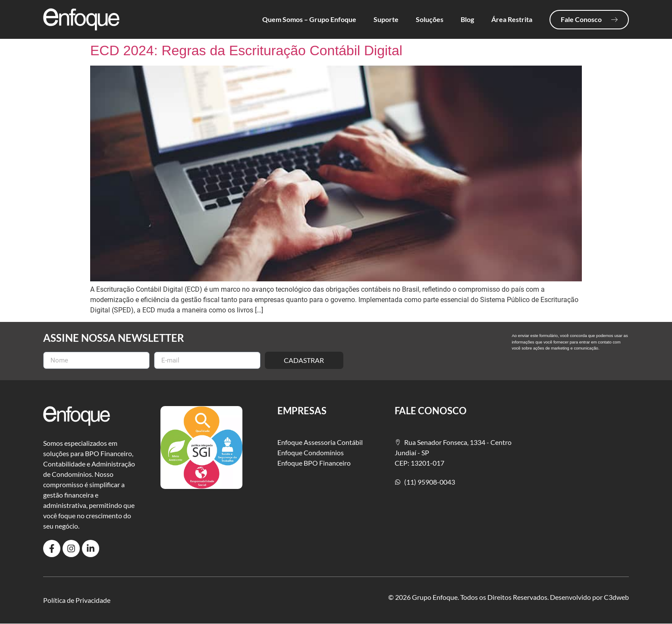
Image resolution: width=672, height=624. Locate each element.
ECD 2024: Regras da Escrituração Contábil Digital (246, 50)
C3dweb (616, 597)
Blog (467, 19)
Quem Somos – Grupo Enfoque (309, 19)
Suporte (386, 19)
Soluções (430, 19)
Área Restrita (512, 19)
